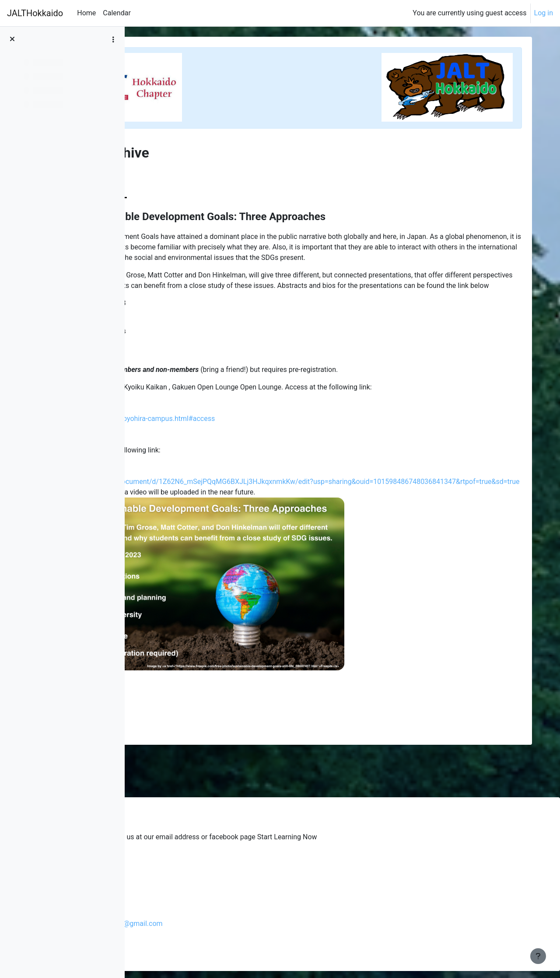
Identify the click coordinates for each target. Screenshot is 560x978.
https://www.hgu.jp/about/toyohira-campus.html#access (251, 440)
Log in (544, 13)
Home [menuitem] (86, 13)
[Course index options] (113, 39)
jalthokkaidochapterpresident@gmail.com (229, 924)
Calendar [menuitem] (117, 13)
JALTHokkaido (35, 13)
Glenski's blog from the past (202, 859)
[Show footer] (538, 956)
